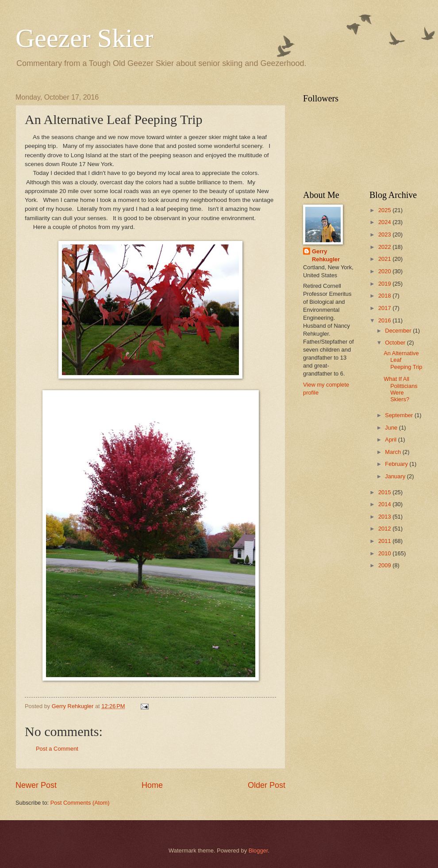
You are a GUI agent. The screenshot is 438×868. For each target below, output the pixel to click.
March (394, 452)
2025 (385, 210)
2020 (385, 271)
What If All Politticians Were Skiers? (401, 389)
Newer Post (36, 785)
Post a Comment (57, 749)
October (396, 343)
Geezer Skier (84, 38)
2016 (385, 320)
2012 (385, 529)
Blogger (258, 851)
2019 (385, 284)
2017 (385, 308)
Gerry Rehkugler (326, 255)
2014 (385, 504)
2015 (385, 492)
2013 (385, 517)
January (396, 476)
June (392, 428)
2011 (385, 541)
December (399, 331)
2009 (385, 565)
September (400, 415)
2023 (385, 234)
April (391, 440)
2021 (385, 259)
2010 (385, 553)
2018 (385, 296)
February (397, 464)
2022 (385, 247)
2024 (385, 222)
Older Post (267, 785)
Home (152, 785)
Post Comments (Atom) (80, 803)
